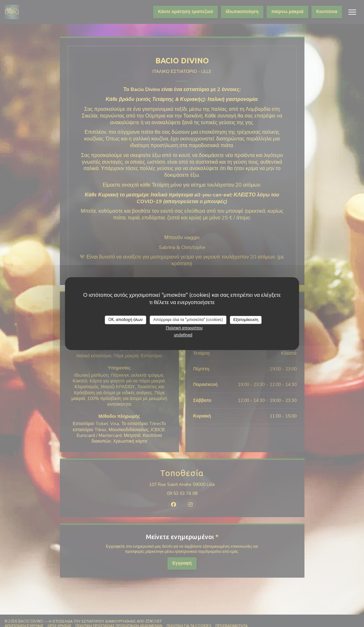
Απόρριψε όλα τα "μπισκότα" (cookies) (188, 320)
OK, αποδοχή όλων (126, 320)
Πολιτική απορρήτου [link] (184, 328)
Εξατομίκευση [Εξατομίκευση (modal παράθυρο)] (246, 320)
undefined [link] (183, 335)
